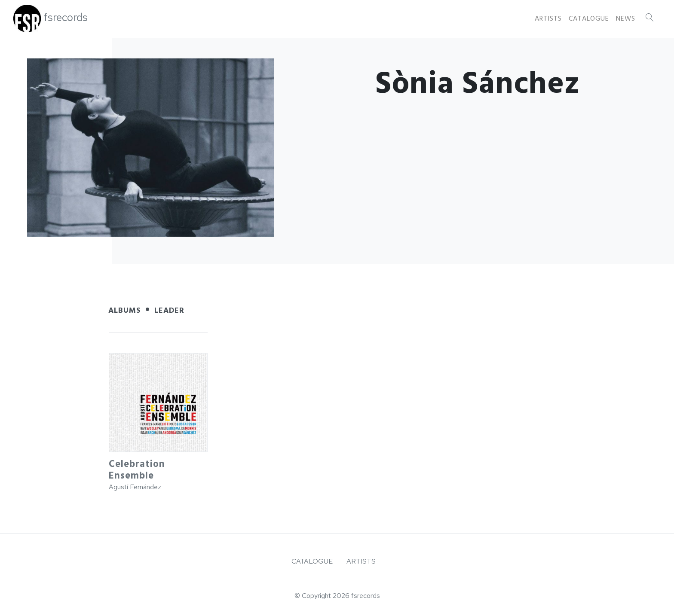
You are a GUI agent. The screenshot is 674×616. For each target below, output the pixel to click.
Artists (548, 18)
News (626, 18)
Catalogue (589, 18)
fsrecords (66, 17)
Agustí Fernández (135, 487)
